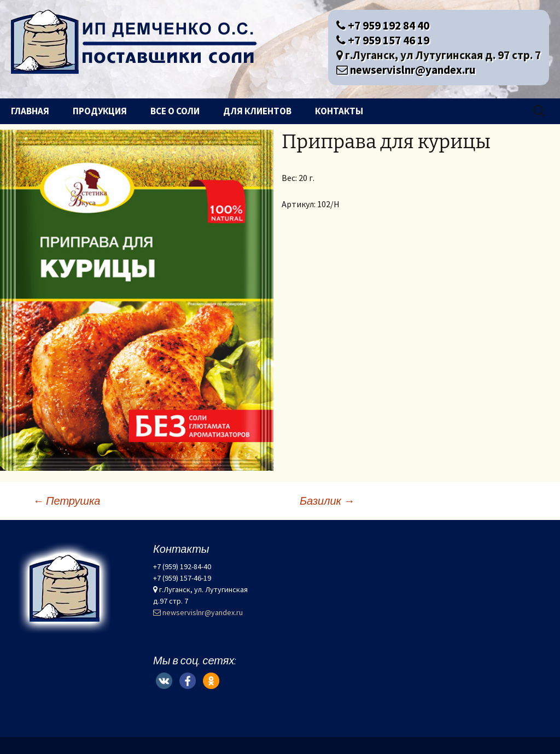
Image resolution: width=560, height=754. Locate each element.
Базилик (327, 501)
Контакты (339, 111)
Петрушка (66, 501)
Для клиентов (257, 111)
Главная (30, 111)
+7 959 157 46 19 (383, 40)
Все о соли (175, 111)
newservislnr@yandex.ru (406, 70)
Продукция (100, 111)
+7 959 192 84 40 (383, 25)
